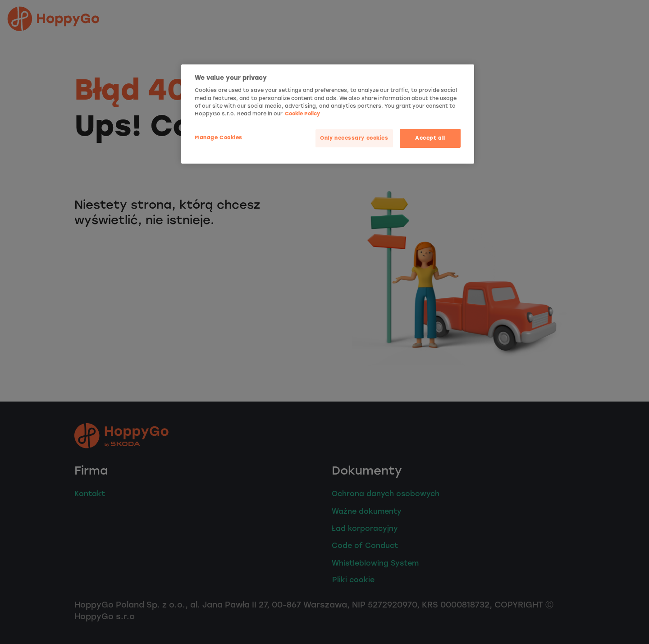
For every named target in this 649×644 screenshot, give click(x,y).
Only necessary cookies (354, 138)
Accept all (430, 138)
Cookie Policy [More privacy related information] (302, 114)
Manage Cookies (219, 137)
